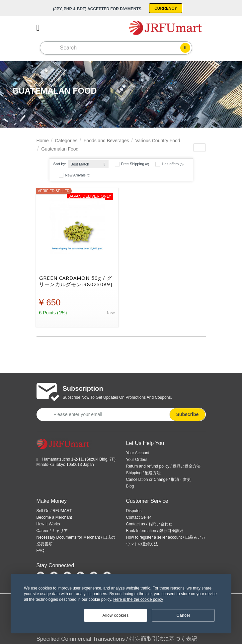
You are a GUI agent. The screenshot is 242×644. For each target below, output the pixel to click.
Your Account (138, 453)
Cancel (183, 615)
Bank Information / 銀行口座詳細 (155, 531)
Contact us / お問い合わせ (149, 524)
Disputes (134, 511)
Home (43, 141)
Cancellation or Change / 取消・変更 (159, 480)
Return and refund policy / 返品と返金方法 (163, 466)
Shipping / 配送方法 (144, 473)
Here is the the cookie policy (138, 599)
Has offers (169, 164)
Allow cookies (116, 615)
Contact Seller (139, 517)
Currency (166, 8)
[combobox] (88, 163)
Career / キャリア (52, 531)
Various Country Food (158, 141)
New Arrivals (75, 175)
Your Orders (137, 460)
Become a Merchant (54, 517)
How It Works (48, 524)
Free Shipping (132, 164)
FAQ (40, 551)
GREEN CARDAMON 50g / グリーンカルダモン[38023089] (76, 281)
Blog (130, 486)
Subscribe (188, 414)
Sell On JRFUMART (54, 511)
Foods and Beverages (106, 141)
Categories (66, 141)
